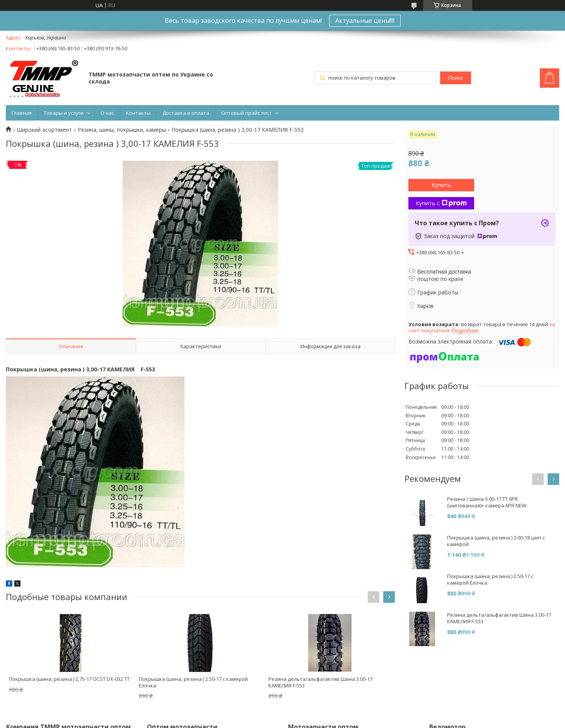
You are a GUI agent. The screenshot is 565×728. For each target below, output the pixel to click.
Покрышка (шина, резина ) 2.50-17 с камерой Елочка (193, 682)
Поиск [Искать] (455, 78)
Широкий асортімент (44, 130)
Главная (22, 113)
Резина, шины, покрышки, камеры (122, 130)
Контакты (138, 113)
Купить (441, 185)
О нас (107, 113)
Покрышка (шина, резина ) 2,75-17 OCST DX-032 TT (69, 679)
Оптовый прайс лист (247, 113)
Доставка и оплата (186, 113)
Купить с (441, 203)
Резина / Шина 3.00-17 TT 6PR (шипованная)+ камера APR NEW (487, 502)
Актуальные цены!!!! (365, 20)
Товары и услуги (64, 113)
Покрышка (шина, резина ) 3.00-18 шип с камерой (496, 541)
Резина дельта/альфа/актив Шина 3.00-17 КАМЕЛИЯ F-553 (320, 682)
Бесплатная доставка (444, 272)
